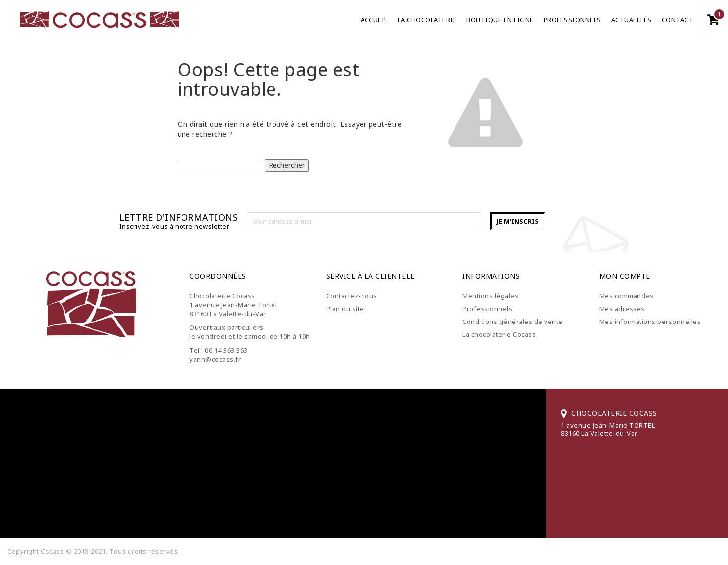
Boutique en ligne (500, 20)
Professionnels (572, 20)
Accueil (374, 20)
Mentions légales (490, 296)
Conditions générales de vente (513, 322)
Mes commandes (627, 296)
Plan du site (345, 309)
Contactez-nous (352, 296)
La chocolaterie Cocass (499, 334)
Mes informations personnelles (650, 322)
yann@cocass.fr (215, 359)
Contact (678, 20)
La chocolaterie (427, 20)
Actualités (632, 20)
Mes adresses (622, 309)
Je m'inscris (518, 221)
